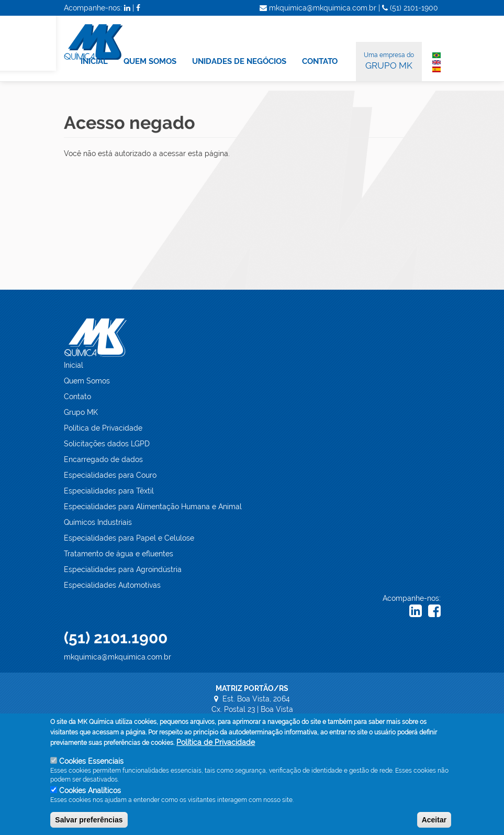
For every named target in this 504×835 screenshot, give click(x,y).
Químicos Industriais (98, 522)
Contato (77, 397)
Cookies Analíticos (90, 796)
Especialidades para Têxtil (109, 491)
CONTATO (320, 61)
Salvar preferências (89, 825)
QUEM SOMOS (150, 61)
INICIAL (94, 61)
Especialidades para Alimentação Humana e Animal (153, 507)
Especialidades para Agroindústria (123, 569)
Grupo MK (81, 412)
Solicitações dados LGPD (107, 444)
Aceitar (434, 825)
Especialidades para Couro (110, 475)
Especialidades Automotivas (112, 585)
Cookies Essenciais (91, 766)
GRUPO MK (389, 60)
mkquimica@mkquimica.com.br (117, 657)
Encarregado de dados (103, 459)
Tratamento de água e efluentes (119, 554)
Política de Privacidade (103, 428)
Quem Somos (87, 381)
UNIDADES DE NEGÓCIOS (239, 61)
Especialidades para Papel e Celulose (129, 538)
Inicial (74, 365)
